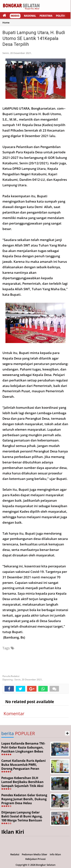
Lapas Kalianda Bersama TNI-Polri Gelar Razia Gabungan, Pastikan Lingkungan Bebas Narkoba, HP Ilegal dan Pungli (24, 749)
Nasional (30, 16)
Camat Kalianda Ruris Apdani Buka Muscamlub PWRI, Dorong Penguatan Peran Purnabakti (23, 767)
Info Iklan (55, 854)
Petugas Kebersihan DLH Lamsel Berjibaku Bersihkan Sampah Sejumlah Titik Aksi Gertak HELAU (22, 784)
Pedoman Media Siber (35, 854)
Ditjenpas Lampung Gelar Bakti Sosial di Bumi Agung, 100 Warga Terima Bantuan (22, 816)
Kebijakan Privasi (35, 859)
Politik (61, 16)
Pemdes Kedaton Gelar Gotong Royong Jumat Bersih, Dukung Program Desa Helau (24, 799)
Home (6, 23)
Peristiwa (46, 16)
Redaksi (15, 854)
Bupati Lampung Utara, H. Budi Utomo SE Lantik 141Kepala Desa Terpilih (34, 38)
